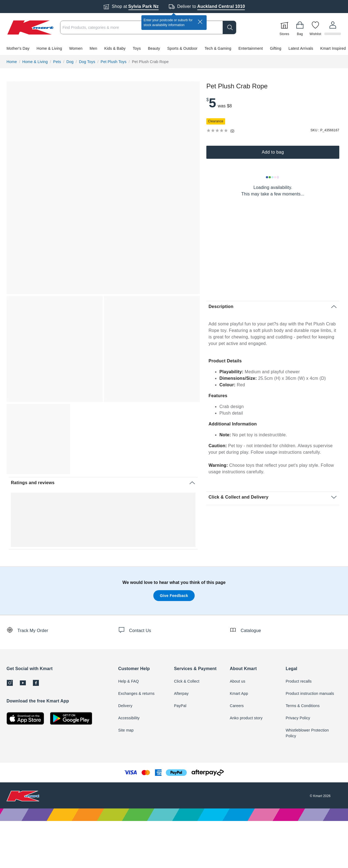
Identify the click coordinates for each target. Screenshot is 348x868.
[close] (200, 22)
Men (94, 48)
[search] (230, 27)
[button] (174, 48)
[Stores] (285, 27)
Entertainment (251, 48)
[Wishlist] (316, 27)
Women (76, 48)
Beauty (154, 48)
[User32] (333, 27)
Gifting (276, 48)
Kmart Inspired (333, 48)
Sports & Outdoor (182, 48)
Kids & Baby (115, 48)
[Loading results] (273, 177)
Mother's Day (18, 48)
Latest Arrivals (301, 48)
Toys (137, 48)
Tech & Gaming (218, 48)
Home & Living (49, 48)
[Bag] (301, 27)
